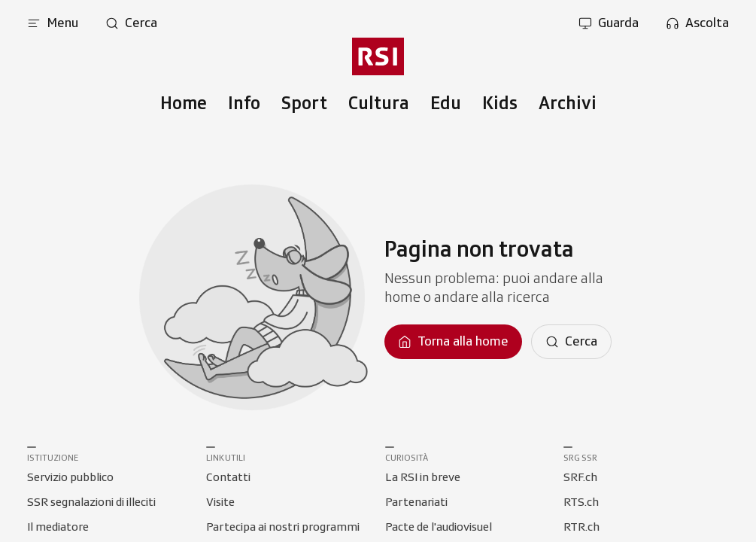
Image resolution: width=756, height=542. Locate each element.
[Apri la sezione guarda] (609, 23)
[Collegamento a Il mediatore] (58, 528)
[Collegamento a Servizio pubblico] (70, 478)
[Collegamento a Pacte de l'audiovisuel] (439, 528)
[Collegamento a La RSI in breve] (423, 478)
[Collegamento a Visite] (220, 503)
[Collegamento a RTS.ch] (581, 503)
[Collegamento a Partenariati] (416, 503)
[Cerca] (571, 342)
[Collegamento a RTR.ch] (581, 528)
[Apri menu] (53, 23)
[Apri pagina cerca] (131, 23)
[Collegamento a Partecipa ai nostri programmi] (283, 528)
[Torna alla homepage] (453, 342)
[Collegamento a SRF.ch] (580, 478)
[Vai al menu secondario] (378, 56)
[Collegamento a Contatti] (228, 478)
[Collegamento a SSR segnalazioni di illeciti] (91, 503)
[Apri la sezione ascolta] (697, 23)
